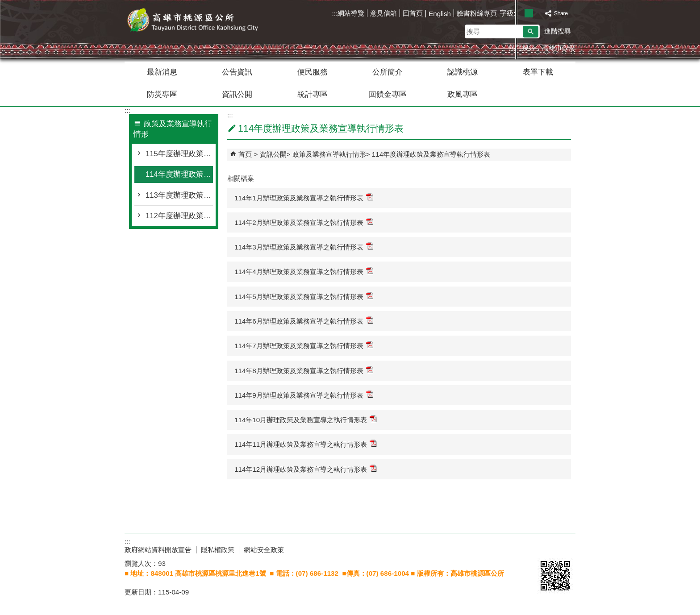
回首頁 (413, 13)
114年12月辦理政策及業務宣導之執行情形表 (306, 469)
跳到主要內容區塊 (5, 5)
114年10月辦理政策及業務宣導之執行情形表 (306, 419)
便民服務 (312, 72)
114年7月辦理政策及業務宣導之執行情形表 (304, 345)
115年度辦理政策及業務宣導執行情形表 (179, 154)
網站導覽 (351, 13)
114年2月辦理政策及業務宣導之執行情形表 (304, 222)
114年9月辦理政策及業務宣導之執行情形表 (304, 395)
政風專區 (462, 94)
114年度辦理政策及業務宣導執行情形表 (179, 174)
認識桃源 (462, 72)
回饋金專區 (388, 94)
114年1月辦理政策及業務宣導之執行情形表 (304, 197)
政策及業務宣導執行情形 (329, 154)
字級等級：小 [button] (519, 13)
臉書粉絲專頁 (477, 13)
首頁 (245, 154)
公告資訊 (237, 72)
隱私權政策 (218, 550)
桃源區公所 (200, 22)
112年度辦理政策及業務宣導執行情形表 (179, 216)
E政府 (547, 548)
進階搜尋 (558, 31)
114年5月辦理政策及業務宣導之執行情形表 (304, 296)
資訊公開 (237, 94)
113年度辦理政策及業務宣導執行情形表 (179, 195)
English (440, 14)
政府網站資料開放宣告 (158, 550)
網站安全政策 (264, 550)
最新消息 (162, 72)
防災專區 (162, 94)
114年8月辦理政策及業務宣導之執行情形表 (304, 370)
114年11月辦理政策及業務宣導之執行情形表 (306, 444)
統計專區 (312, 94)
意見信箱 (383, 13)
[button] (531, 32)
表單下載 (538, 72)
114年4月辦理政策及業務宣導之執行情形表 (304, 271)
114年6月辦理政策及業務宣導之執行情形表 (304, 321)
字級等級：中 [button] (529, 13)
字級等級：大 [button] (538, 13)
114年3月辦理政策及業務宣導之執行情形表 (304, 247)
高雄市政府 (559, 48)
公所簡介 (387, 72)
